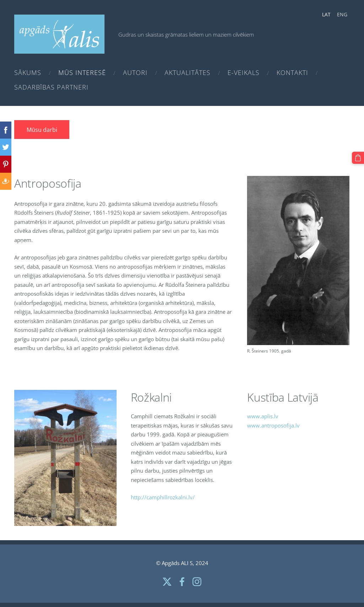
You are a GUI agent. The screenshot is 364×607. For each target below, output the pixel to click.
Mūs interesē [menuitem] (82, 72)
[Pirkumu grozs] (358, 158)
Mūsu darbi (42, 130)
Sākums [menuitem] (28, 72)
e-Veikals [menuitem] (243, 72)
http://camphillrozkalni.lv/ (163, 497)
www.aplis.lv (263, 416)
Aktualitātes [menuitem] (188, 72)
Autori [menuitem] (135, 72)
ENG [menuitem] (342, 14)
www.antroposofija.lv (273, 425)
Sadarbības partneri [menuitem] (51, 87)
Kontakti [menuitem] (292, 72)
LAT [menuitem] (326, 14)
